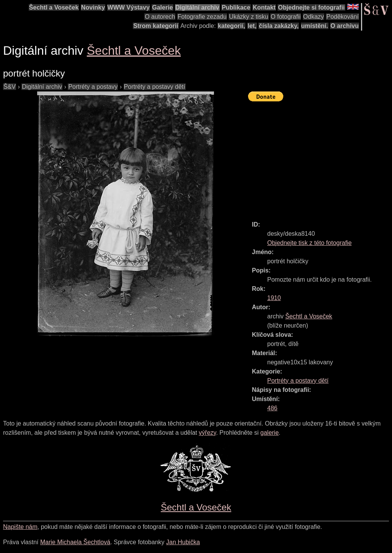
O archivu (345, 26)
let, (252, 26)
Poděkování (342, 17)
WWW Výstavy (129, 7)
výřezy (207, 433)
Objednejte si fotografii (311, 7)
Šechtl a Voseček (54, 7)
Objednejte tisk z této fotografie (310, 243)
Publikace (236, 7)
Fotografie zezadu (202, 17)
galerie (269, 433)
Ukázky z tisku (248, 17)
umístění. (315, 26)
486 (272, 408)
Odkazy (314, 17)
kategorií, (231, 26)
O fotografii (286, 17)
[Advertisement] (320, 158)
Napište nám (20, 527)
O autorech (160, 17)
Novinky (93, 7)
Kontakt (264, 7)
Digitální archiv (197, 7)
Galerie (162, 7)
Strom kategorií (156, 26)
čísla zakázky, (279, 26)
